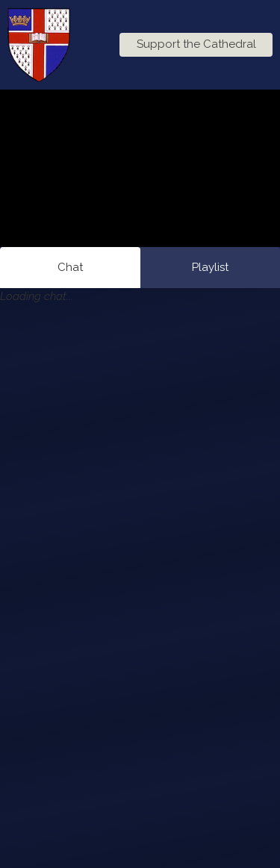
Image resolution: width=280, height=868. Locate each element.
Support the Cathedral (196, 44)
